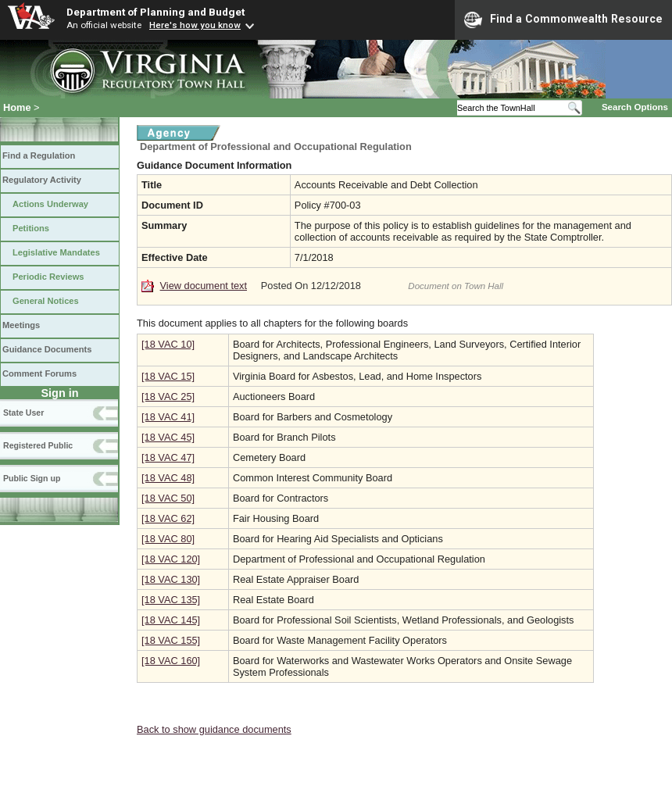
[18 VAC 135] (171, 600)
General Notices (46, 301)
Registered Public (38, 445)
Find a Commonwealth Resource (563, 20)
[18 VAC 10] (168, 344)
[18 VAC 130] (171, 579)
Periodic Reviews (48, 277)
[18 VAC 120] (171, 559)
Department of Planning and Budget (155, 12)
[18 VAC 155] (171, 640)
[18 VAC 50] (168, 498)
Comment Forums (39, 373)
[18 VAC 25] (168, 397)
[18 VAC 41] (168, 417)
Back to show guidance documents (214, 729)
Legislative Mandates (56, 252)
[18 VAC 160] (171, 661)
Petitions (31, 228)
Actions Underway (50, 204)
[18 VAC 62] (168, 518)
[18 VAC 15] (168, 376)
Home (17, 107)
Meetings (21, 325)
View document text (204, 286)
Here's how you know (195, 25)
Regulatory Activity (42, 180)
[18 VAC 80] (168, 539)
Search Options (635, 107)
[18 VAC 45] (168, 437)
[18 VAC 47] (168, 457)
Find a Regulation (39, 155)
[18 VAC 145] (171, 620)
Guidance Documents (47, 349)
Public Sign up (32, 478)
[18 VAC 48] (168, 478)
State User (23, 413)
